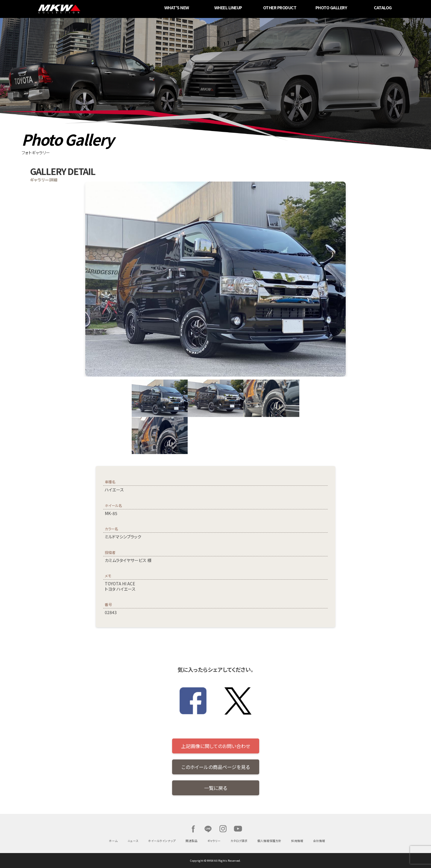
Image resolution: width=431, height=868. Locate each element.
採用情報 (297, 841)
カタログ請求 (239, 841)
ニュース (133, 841)
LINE (208, 829)
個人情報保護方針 (269, 841)
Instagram (223, 829)
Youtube (238, 829)
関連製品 (192, 841)
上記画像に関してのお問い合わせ (216, 746)
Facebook (193, 829)
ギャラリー (214, 841)
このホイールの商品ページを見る (216, 767)
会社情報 (319, 841)
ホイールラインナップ (162, 841)
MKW (103, 9)
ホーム (113, 841)
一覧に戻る (216, 788)
